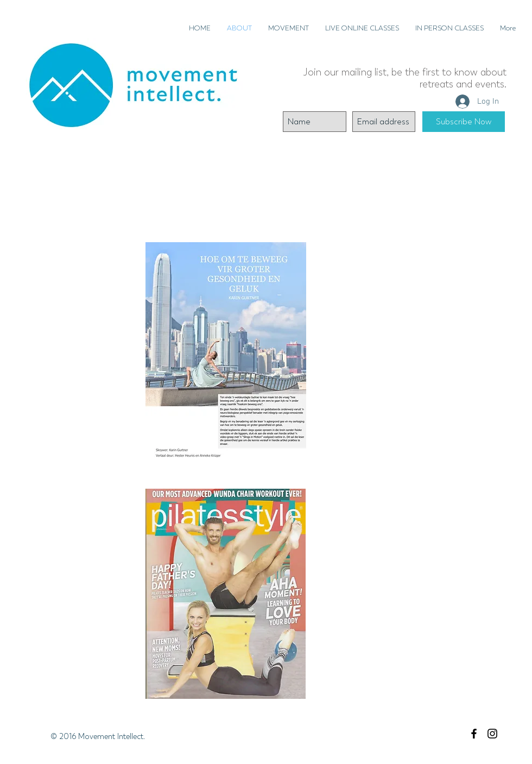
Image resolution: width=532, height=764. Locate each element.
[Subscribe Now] (464, 122)
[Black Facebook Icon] (474, 734)
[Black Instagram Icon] (492, 734)
